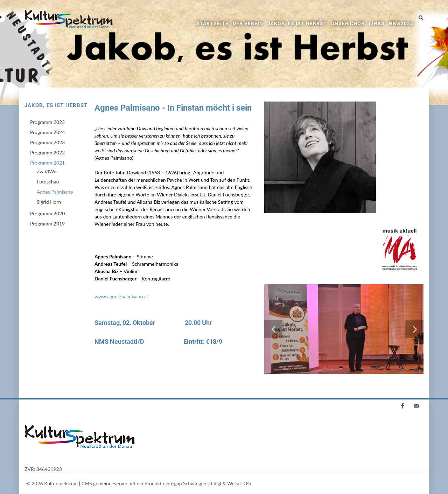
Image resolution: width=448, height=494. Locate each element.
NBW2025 (401, 23)
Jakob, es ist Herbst (297, 23)
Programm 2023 (47, 142)
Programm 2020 (47, 213)
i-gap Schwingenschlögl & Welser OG (211, 483)
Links (377, 23)
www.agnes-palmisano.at (121, 296)
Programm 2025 (47, 122)
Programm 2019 (47, 224)
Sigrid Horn (49, 202)
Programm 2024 (47, 132)
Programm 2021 (47, 163)
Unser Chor (348, 23)
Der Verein (248, 23)
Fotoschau (48, 182)
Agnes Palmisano (55, 192)
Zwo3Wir (47, 171)
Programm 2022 (47, 152)
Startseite (212, 23)
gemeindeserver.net (114, 483)
